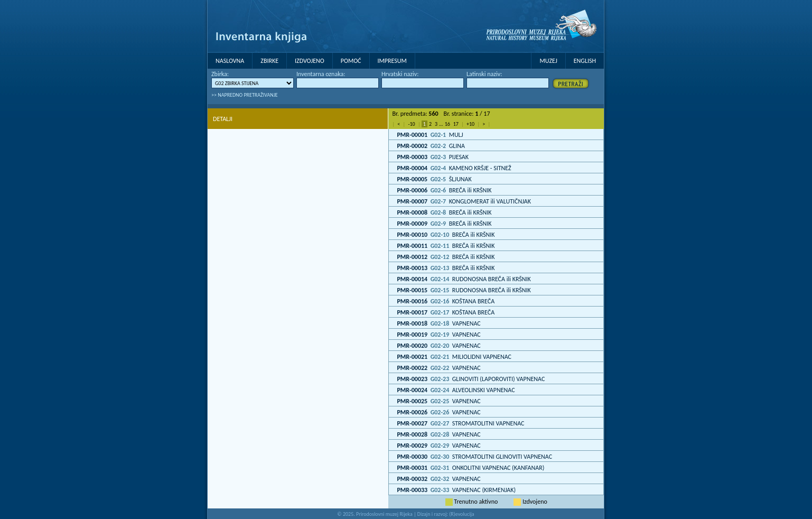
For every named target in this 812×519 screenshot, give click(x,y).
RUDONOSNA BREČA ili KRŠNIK (464, 279)
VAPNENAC (438, 323)
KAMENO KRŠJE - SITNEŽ (454, 168)
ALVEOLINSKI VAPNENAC (456, 390)
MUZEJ (548, 61)
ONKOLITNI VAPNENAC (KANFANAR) (470, 468)
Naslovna (230, 61)
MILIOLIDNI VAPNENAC (454, 357)
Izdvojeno (310, 61)
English (585, 61)
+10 (470, 124)
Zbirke (269, 61)
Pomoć (351, 61)
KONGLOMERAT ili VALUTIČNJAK (464, 201)
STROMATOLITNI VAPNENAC (460, 423)
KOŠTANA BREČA (446, 301)
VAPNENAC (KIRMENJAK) (456, 490)
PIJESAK (433, 157)
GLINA (431, 146)
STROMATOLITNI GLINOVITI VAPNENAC (474, 457)
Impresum (392, 61)
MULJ (430, 135)
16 (447, 124)
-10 (411, 124)
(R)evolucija (461, 514)
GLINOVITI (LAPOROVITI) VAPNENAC (471, 379)
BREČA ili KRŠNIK (444, 190)
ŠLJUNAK (434, 179)
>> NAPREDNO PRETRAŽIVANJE (245, 95)
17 (456, 124)
